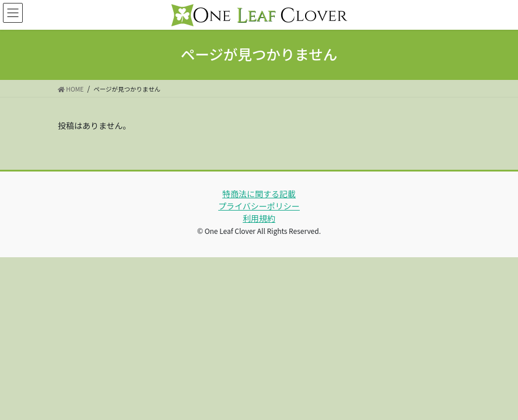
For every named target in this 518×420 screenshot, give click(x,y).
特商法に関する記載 (259, 194)
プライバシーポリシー (259, 206)
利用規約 (259, 218)
